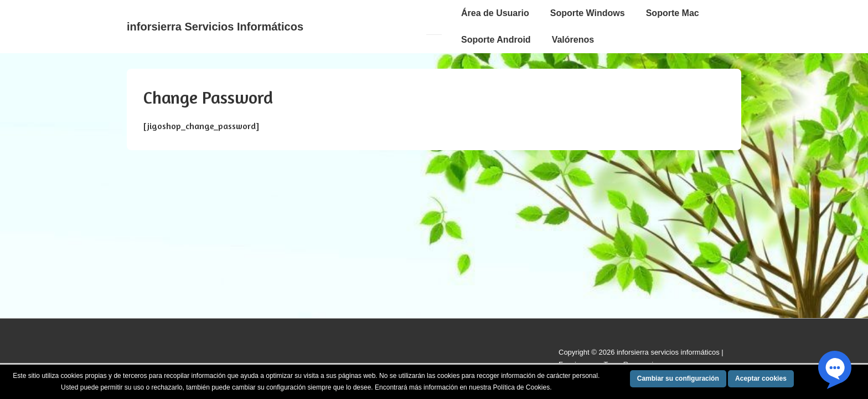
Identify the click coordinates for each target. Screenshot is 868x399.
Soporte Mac (673, 13)
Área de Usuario (495, 13)
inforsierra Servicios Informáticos (215, 27)
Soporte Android (496, 40)
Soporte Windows (588, 13)
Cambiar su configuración (678, 378)
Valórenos (573, 40)
